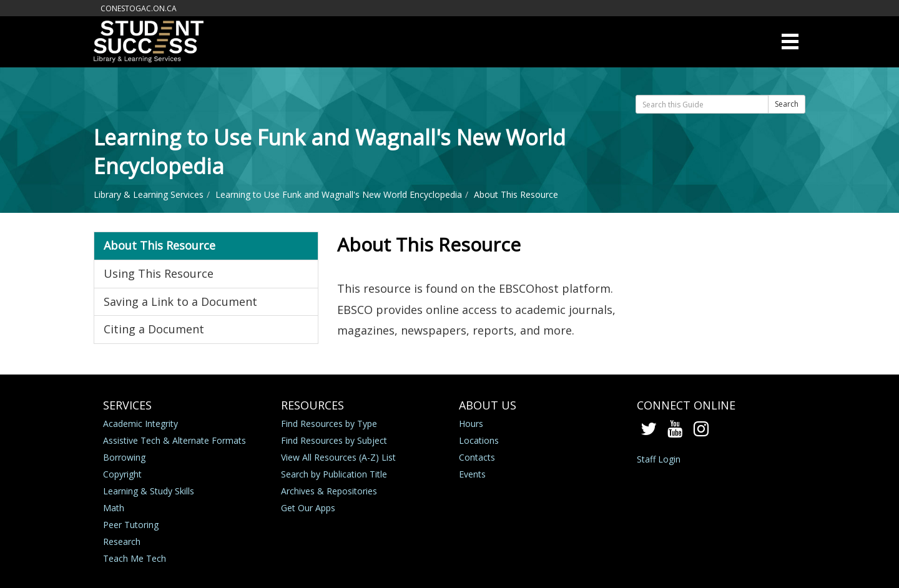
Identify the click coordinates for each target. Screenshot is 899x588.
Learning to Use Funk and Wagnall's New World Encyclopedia (339, 194)
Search (787, 104)
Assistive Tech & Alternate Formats (174, 440)
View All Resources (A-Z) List (338, 457)
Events (472, 474)
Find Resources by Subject (334, 440)
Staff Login (659, 459)
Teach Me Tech (135, 558)
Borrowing (124, 457)
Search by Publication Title (334, 474)
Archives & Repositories (329, 491)
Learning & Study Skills (149, 491)
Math (114, 508)
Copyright (122, 474)
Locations (479, 440)
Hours (471, 424)
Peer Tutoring (131, 525)
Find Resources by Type (329, 424)
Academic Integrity (140, 424)
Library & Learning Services (149, 194)
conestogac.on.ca (139, 8)
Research (122, 541)
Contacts (477, 457)
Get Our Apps (308, 508)
